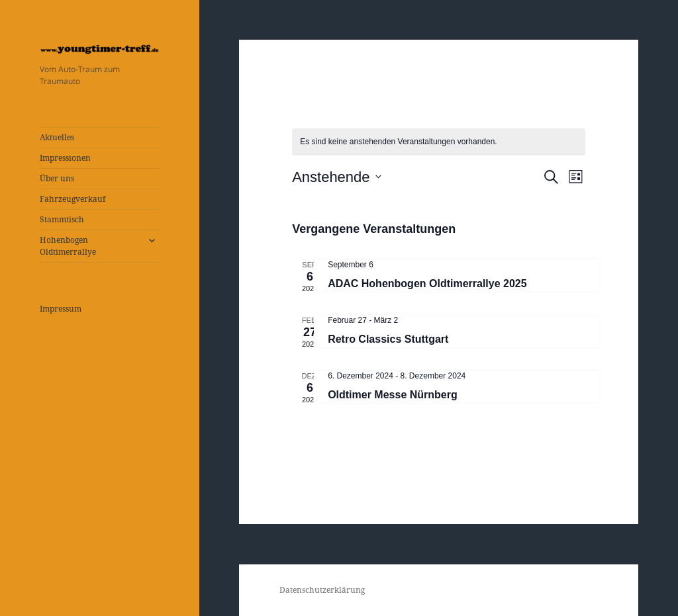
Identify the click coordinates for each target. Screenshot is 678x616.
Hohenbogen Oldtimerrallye (68, 246)
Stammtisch (62, 219)
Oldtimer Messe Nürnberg (393, 395)
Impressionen (65, 158)
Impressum (61, 309)
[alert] (439, 142)
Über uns (57, 178)
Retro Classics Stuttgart (388, 339)
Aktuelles (57, 137)
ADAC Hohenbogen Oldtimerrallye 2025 (427, 284)
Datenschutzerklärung (322, 590)
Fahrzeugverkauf (73, 199)
